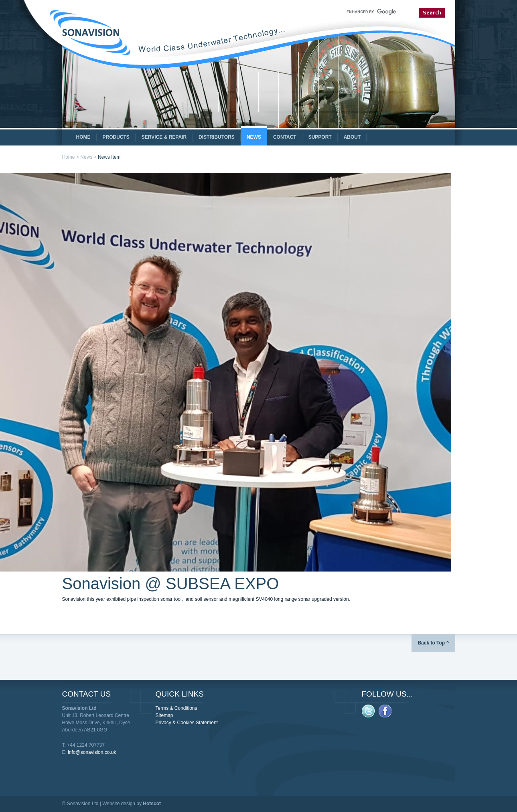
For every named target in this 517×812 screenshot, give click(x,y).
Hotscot (152, 804)
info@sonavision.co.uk (92, 752)
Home (69, 157)
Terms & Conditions (176, 708)
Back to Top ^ (433, 643)
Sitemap (164, 715)
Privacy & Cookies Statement (187, 723)
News (86, 157)
